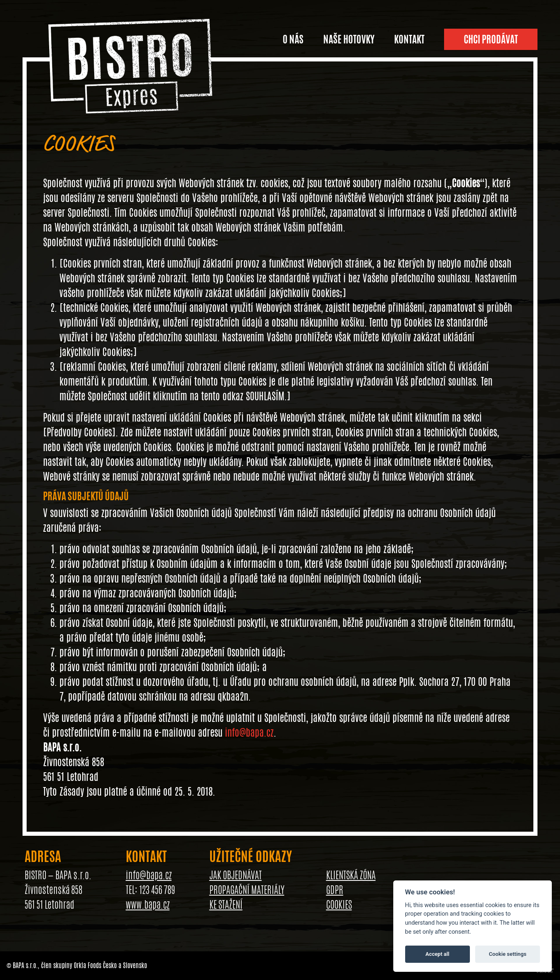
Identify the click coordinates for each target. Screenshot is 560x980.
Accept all (438, 954)
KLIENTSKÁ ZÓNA (351, 875)
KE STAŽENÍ (226, 905)
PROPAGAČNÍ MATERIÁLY (247, 890)
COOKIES (339, 905)
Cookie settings (508, 954)
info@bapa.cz (249, 733)
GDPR (335, 890)
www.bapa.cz (148, 905)
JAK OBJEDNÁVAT (236, 875)
